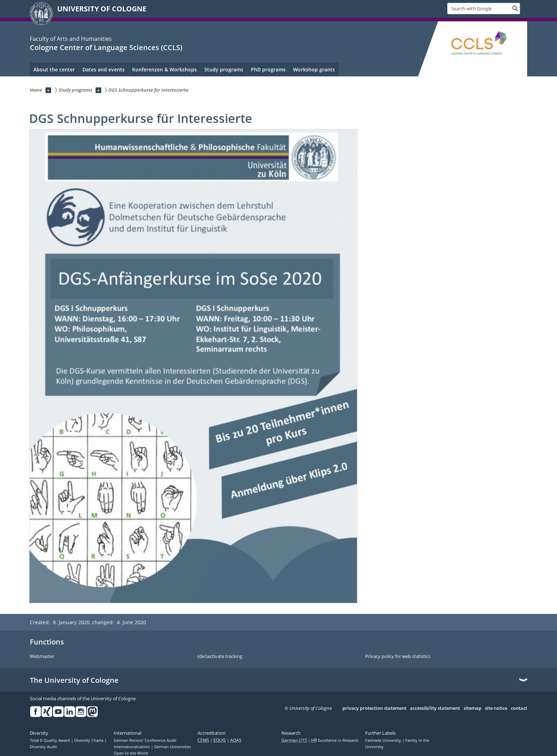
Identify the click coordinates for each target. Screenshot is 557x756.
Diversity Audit (43, 747)
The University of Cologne (74, 680)
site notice (496, 708)
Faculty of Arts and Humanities (71, 39)
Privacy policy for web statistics (398, 657)
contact (519, 708)
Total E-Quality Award (50, 740)
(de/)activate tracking (220, 657)
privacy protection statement (374, 708)
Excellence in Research (335, 740)
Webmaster (42, 657)
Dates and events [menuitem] (104, 69)
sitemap (472, 708)
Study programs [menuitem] (224, 69)
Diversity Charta (89, 740)
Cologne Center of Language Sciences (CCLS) (106, 47)
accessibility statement (435, 708)
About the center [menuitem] (54, 69)
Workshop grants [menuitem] (314, 69)
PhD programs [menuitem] (268, 69)
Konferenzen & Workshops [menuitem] (164, 69)
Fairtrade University (384, 740)
